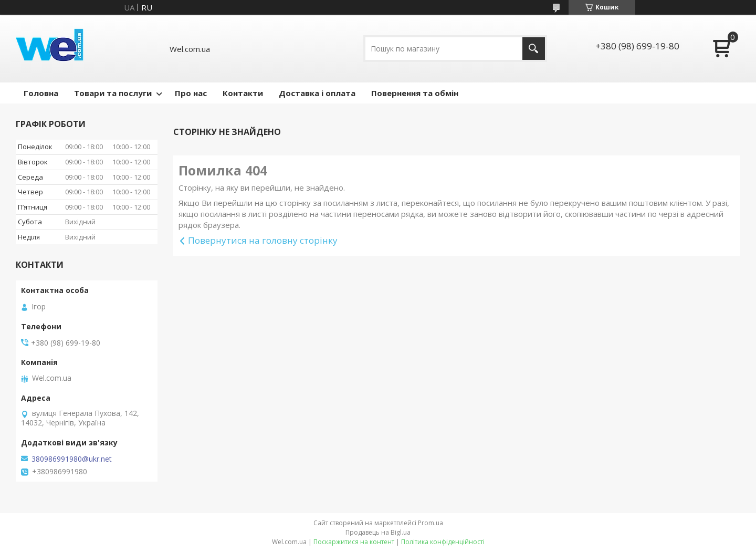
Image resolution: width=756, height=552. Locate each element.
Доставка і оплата (317, 93)
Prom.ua (430, 523)
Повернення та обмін (415, 93)
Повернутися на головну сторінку (263, 240)
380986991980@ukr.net (72, 459)
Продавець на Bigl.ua (378, 532)
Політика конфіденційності (443, 542)
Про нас (191, 93)
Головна (41, 93)
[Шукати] (534, 49)
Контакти (243, 93)
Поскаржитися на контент (354, 542)
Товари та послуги (113, 93)
